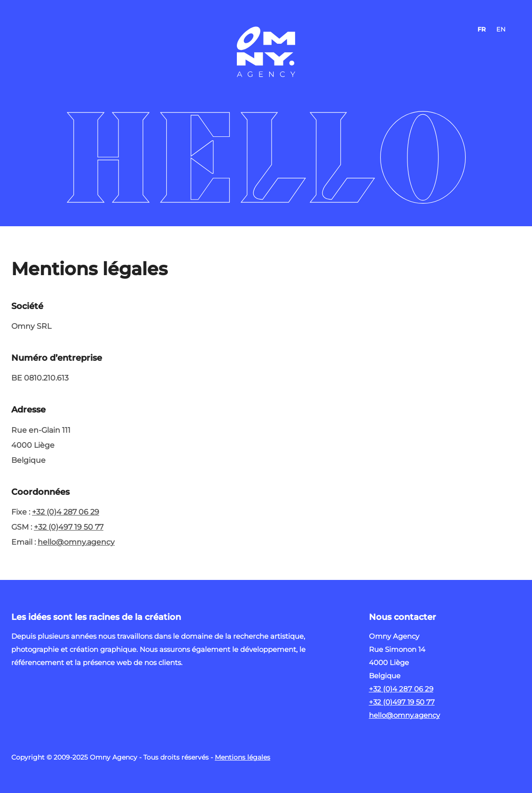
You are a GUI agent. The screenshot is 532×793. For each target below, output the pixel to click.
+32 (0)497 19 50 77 (69, 527)
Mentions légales (243, 757)
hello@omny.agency (76, 542)
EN (501, 29)
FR (482, 29)
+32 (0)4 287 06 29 (66, 512)
